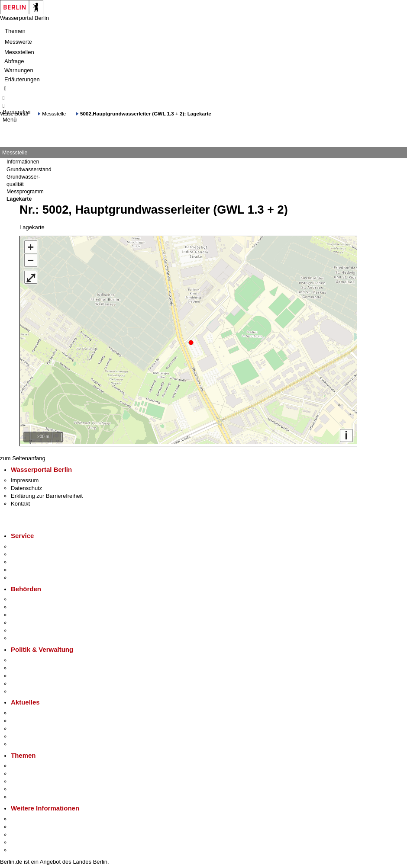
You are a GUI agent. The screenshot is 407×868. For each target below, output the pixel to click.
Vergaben (23, 689)
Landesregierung (32, 658)
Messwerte (18, 42)
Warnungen (19, 70)
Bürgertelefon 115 (33, 560)
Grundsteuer (26, 795)
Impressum (25, 478)
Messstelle (54, 114)
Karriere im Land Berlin (40, 666)
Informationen (23, 162)
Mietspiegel (25, 787)
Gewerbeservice (31, 575)
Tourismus (24, 825)
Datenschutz (26, 486)
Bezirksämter (27, 613)
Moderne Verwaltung (37, 779)
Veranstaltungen (31, 726)
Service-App (26, 544)
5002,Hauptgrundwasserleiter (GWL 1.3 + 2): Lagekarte (146, 114)
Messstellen (19, 52)
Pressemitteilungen (35, 711)
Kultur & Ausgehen (34, 817)
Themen (15, 31)
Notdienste (24, 568)
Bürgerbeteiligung (33, 674)
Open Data (24, 681)
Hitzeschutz (25, 742)
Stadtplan (23, 848)
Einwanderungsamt (35, 636)
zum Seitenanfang (23, 456)
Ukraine (21, 734)
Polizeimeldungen (33, 719)
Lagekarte (19, 199)
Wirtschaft (23, 832)
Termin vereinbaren (35, 552)
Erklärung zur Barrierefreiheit (47, 494)
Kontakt (20, 501)
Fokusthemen (28, 764)
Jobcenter (23, 628)
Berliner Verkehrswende (41, 771)
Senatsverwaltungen (36, 605)
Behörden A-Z (28, 597)
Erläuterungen (22, 79)
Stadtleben (24, 840)
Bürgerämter (26, 620)
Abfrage (14, 61)
